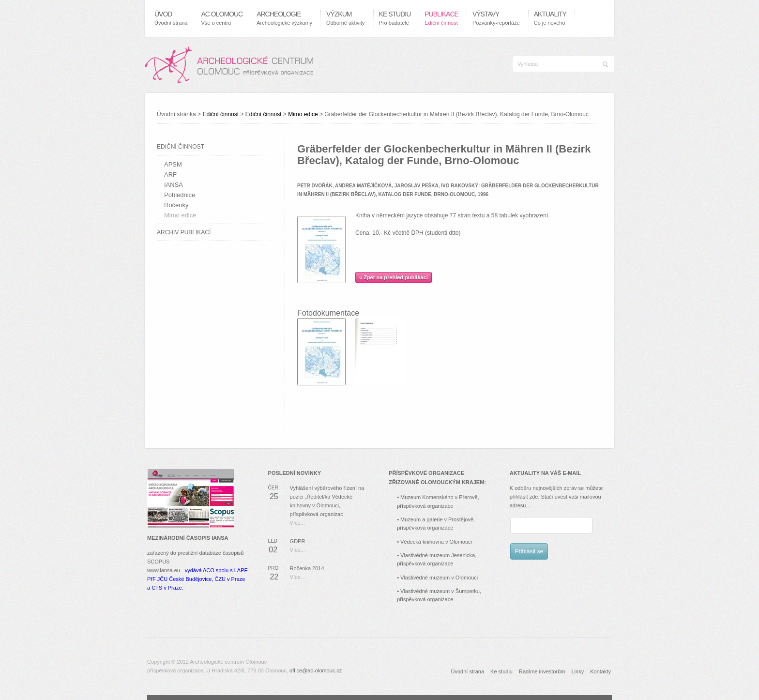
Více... (297, 523)
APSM (173, 164)
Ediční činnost (220, 114)
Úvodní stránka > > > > (373, 114)
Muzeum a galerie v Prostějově (437, 519)
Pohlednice (180, 195)
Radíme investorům (542, 671)
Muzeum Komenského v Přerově (439, 497)
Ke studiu (501, 671)
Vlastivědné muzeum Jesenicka (438, 555)
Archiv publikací (184, 232)
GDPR (298, 541)
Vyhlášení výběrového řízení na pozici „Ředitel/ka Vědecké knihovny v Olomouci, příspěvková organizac (327, 501)
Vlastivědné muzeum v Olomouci (439, 578)
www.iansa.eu (164, 570)
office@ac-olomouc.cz (316, 670)
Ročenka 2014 (307, 568)
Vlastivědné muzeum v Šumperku (440, 591)
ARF (170, 175)
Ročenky (176, 205)
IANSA (174, 185)
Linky (577, 671)
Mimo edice (303, 114)
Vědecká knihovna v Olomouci (436, 542)
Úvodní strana (468, 671)
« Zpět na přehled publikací (394, 277)
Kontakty (600, 671)
